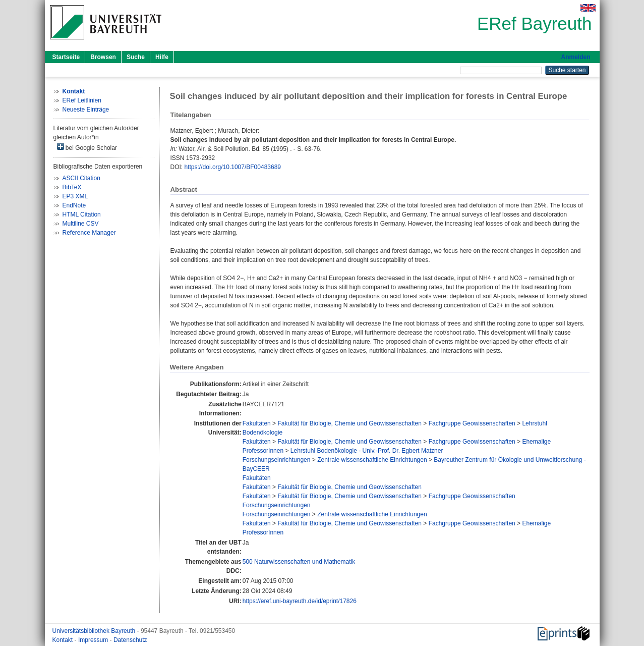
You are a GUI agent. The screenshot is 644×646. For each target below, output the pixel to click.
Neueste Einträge (86, 110)
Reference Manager (89, 233)
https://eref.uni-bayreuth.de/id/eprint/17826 (300, 601)
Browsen (103, 57)
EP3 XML (75, 196)
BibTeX (72, 187)
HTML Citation (82, 214)
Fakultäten (257, 423)
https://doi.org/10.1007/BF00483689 (233, 167)
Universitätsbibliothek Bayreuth (95, 631)
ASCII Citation (81, 178)
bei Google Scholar (87, 147)
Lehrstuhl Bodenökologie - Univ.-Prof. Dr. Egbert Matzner (367, 451)
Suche (136, 57)
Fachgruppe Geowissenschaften (472, 423)
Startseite (66, 57)
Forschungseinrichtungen (277, 460)
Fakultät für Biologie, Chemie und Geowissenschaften (349, 423)
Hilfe (162, 57)
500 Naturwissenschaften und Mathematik (299, 562)
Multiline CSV (81, 224)
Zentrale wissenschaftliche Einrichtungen (372, 460)
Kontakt (64, 640)
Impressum (94, 640)
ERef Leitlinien (82, 100)
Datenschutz (130, 640)
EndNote (74, 205)
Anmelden (575, 57)
